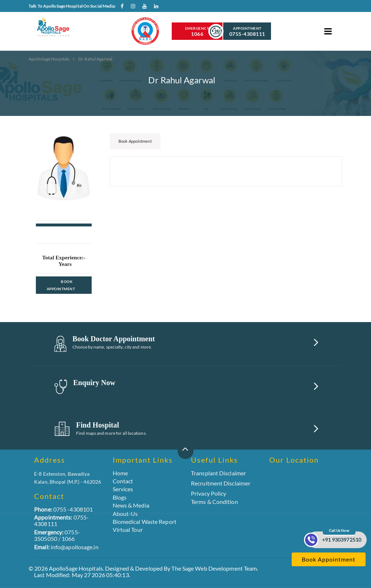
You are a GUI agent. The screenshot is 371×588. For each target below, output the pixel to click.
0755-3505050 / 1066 (57, 535)
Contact (123, 481)
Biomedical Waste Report (145, 522)
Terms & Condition (214, 502)
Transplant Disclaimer (218, 473)
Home (120, 473)
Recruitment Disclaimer (221, 483)
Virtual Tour (128, 529)
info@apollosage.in (66, 547)
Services (123, 489)
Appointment (247, 32)
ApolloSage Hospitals (49, 59)
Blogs (120, 497)
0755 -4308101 (63, 509)
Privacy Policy (209, 493)
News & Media (131, 505)
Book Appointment (61, 285)
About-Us (125, 514)
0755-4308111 (61, 520)
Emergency (197, 32)
